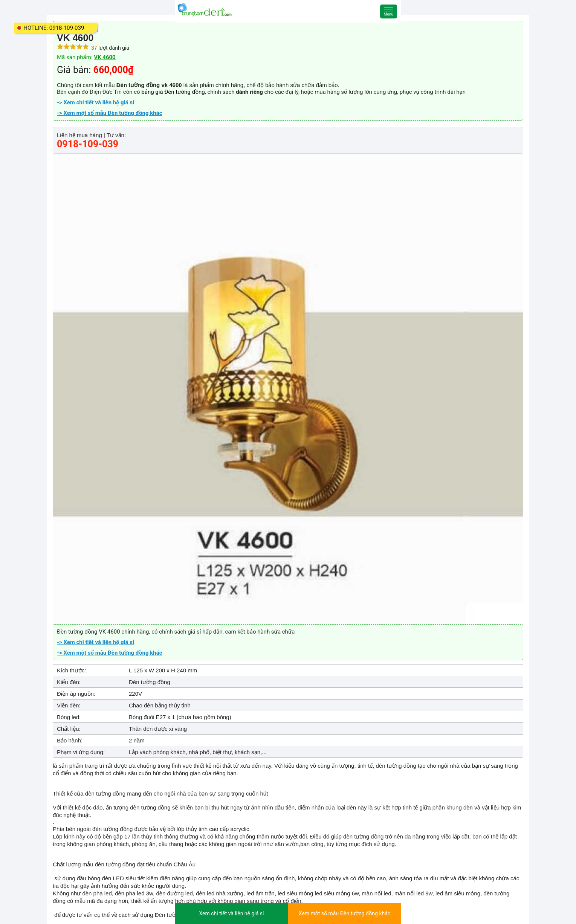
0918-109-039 (67, 28)
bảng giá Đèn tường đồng (173, 92)
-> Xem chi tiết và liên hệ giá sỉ (95, 102)
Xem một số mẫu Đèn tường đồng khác (345, 913)
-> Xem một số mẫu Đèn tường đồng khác (110, 113)
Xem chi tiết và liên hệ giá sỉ (231, 913)
